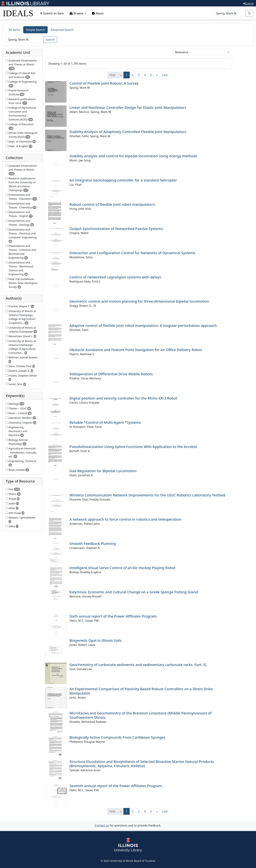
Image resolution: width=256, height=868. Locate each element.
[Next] (157, 75)
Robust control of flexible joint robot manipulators (112, 204)
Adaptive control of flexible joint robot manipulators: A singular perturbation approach (143, 326)
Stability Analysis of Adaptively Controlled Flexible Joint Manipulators (128, 132)
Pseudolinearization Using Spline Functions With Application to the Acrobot (133, 447)
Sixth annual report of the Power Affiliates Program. (113, 616)
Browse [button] (77, 13)
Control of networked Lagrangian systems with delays (115, 277)
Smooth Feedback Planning (93, 544)
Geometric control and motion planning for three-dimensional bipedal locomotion (139, 301)
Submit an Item (52, 13)
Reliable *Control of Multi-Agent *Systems (105, 422)
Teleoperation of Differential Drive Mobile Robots (111, 374)
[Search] (230, 13)
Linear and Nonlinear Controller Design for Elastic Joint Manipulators (128, 107)
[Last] (165, 75)
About (98, 13)
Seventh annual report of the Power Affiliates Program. (116, 786)
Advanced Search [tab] (62, 30)
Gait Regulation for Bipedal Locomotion (103, 471)
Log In (248, 3)
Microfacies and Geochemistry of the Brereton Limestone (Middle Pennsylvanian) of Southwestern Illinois (140, 715)
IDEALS (18, 13)
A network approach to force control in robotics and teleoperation (125, 519)
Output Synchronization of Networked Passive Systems (116, 229)
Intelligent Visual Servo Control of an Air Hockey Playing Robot (122, 568)
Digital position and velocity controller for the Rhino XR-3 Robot (123, 398)
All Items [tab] (14, 30)
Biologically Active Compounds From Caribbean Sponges (117, 737)
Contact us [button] (102, 825)
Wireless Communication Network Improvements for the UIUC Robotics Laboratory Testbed (147, 495)
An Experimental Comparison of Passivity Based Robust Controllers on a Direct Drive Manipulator (141, 691)
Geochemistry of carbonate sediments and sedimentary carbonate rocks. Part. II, (138, 665)
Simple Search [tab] (36, 30)
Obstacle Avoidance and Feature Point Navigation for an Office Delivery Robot (136, 350)
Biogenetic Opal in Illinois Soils (95, 640)
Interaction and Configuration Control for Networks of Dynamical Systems (132, 253)
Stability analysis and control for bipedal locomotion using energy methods (133, 156)
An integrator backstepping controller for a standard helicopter (123, 180)
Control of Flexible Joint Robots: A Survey (104, 83)
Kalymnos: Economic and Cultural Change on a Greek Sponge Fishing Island (134, 592)
